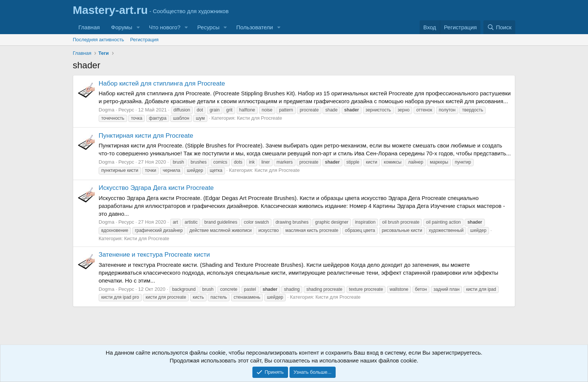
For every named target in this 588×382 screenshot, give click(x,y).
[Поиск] (499, 27)
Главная (89, 27)
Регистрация (144, 40)
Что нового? (165, 27)
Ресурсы (208, 27)
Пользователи (255, 27)
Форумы (121, 27)
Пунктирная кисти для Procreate (146, 136)
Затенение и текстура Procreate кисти (154, 255)
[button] (138, 27)
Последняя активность (98, 40)
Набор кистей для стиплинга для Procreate (162, 83)
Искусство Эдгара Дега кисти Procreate (156, 188)
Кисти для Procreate (259, 118)
